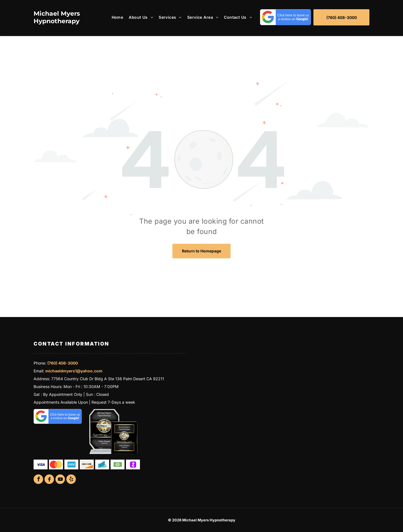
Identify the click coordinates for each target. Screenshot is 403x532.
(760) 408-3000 (63, 363)
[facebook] (38, 480)
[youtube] (60, 480)
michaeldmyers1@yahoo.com (74, 371)
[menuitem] (115, 17)
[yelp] (71, 480)
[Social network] (49, 480)
